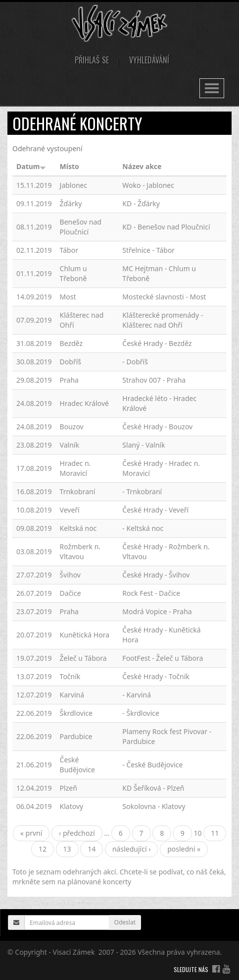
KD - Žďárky (141, 203)
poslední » (184, 849)
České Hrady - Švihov (156, 575)
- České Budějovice (152, 765)
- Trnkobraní (142, 491)
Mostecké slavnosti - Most (164, 297)
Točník (70, 676)
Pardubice (76, 736)
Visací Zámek (74, 952)
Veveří (70, 510)
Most (68, 297)
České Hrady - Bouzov (157, 427)
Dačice (71, 593)
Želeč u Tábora (83, 658)
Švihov (70, 575)
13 (67, 849)
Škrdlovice (76, 713)
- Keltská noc (143, 528)
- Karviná (137, 695)
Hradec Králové (84, 403)
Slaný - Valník (143, 445)
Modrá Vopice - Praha (157, 611)
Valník (70, 445)
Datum (31, 166)
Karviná (72, 695)
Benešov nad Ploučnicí (81, 227)
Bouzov (72, 427)
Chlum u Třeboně (73, 273)
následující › (132, 849)
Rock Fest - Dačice (151, 593)
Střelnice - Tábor (148, 250)
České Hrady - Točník (156, 676)
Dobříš (71, 362)
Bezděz (71, 343)
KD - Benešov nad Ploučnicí (166, 227)
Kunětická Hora (85, 635)
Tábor (69, 250)
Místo (70, 166)
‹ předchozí (77, 833)
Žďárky (71, 203)
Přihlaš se (92, 60)
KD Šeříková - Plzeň (153, 788)
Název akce (142, 166)
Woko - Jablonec (148, 185)
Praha (69, 380)
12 (43, 849)
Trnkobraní (78, 491)
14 (92, 849)
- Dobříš (135, 362)
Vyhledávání (149, 60)
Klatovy (72, 806)
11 (215, 833)
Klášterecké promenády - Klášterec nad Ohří (163, 320)
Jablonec (74, 185)
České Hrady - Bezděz (157, 343)
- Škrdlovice (141, 713)
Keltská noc (78, 528)
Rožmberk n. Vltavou (80, 551)
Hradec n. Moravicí (75, 468)
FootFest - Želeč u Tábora (163, 658)
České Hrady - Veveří (155, 510)
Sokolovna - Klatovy (154, 806)
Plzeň (69, 788)
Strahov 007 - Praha (154, 380)
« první (31, 833)
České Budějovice (77, 765)
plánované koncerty (99, 882)
